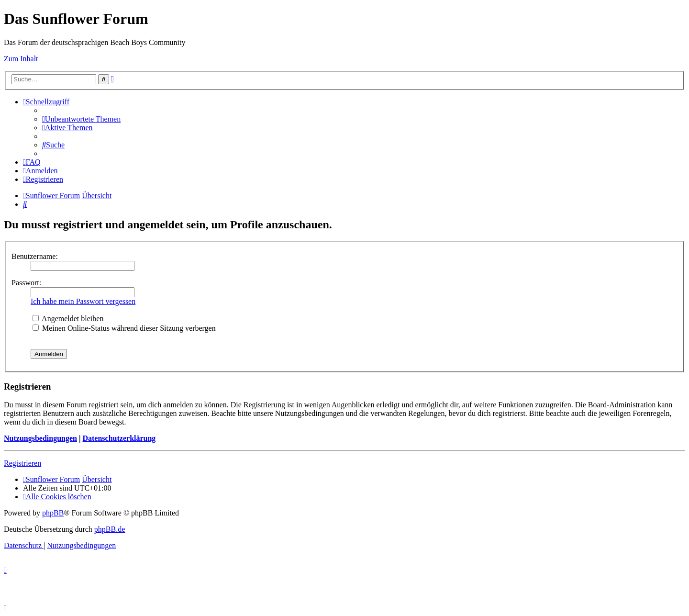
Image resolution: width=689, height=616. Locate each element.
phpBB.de (110, 529)
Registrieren (22, 463)
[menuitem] (81, 119)
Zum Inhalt (21, 59)
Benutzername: (35, 256)
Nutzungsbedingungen (40, 438)
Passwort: (26, 283)
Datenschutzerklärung (119, 438)
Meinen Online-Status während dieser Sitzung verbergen (124, 328)
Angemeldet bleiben (68, 319)
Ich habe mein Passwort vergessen (83, 301)
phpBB (53, 513)
